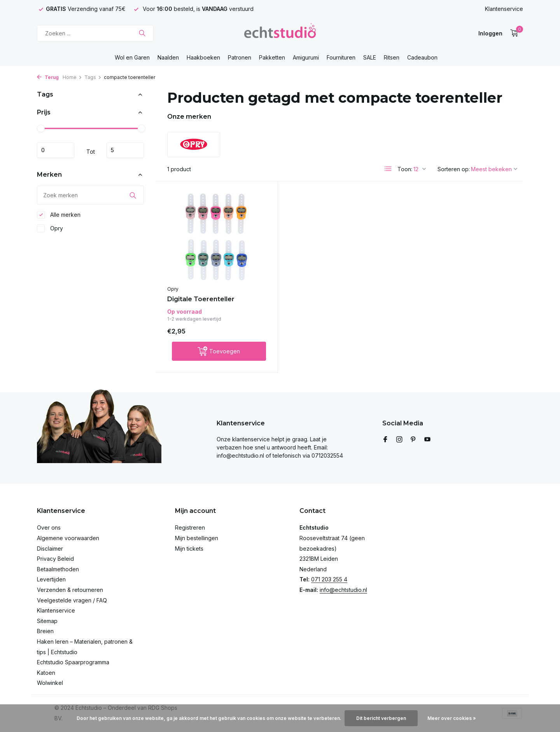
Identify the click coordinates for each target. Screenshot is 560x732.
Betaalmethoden (58, 569)
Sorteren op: (454, 169)
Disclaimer (50, 549)
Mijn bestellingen (197, 538)
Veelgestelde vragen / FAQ (72, 600)
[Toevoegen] (219, 351)
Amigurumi (306, 57)
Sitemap (47, 621)
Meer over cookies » (452, 718)
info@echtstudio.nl (343, 590)
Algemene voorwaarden (68, 538)
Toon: (405, 169)
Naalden (168, 57)
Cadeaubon (422, 57)
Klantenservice (504, 9)
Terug (48, 77)
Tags (93, 77)
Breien (45, 631)
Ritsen (392, 57)
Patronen (240, 57)
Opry (50, 228)
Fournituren (341, 57)
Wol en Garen (132, 57)
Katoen (46, 673)
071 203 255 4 (329, 579)
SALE (370, 57)
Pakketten (272, 57)
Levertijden (51, 579)
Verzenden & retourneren (70, 590)
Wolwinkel (50, 683)
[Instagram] (399, 440)
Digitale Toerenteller (201, 299)
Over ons (49, 527)
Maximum (125, 150)
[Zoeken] (95, 33)
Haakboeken (203, 57)
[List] (388, 169)
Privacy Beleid (55, 559)
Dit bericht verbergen (381, 718)
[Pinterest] (413, 440)
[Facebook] (385, 440)
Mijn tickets (189, 549)
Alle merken (59, 215)
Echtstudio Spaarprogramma (73, 662)
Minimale (56, 150)
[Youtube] (427, 440)
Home (72, 77)
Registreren (190, 527)
